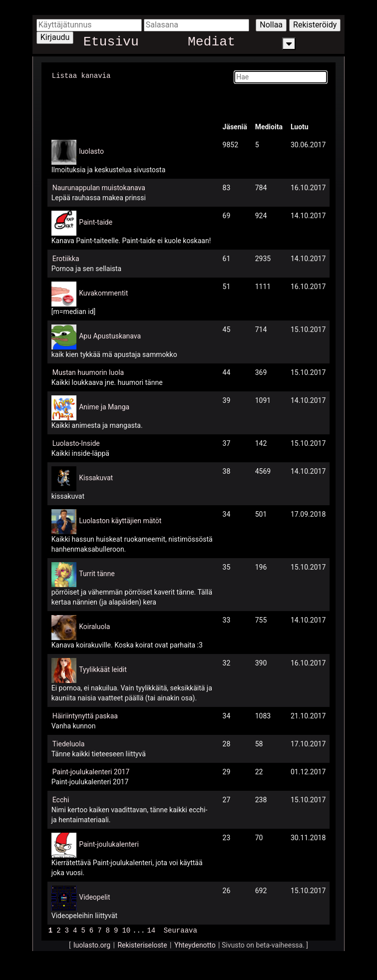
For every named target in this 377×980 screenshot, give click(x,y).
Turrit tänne (97, 573)
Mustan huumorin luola (88, 372)
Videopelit (94, 897)
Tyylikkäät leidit (103, 669)
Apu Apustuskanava (110, 335)
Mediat (211, 44)
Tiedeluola (69, 743)
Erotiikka (66, 258)
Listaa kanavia (81, 75)
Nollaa (271, 25)
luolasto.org (92, 944)
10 (126, 929)
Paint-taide (96, 222)
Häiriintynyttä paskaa (85, 715)
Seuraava (181, 929)
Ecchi (61, 799)
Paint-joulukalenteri (109, 844)
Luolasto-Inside (76, 443)
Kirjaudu (55, 37)
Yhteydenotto (195, 944)
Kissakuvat (96, 477)
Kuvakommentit (103, 293)
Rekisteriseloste (142, 944)
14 (151, 929)
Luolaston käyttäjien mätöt (120, 520)
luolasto (91, 151)
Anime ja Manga (104, 406)
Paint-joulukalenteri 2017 (91, 771)
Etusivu (111, 44)
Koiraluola (94, 626)
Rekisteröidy (315, 25)
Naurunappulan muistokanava (99, 187)
